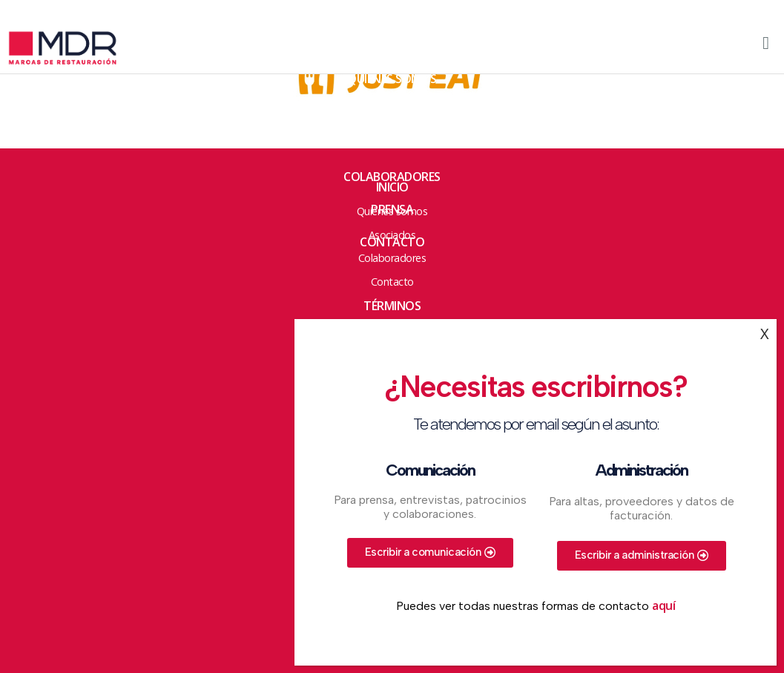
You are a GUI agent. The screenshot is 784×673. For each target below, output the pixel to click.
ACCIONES (392, 111)
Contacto (392, 242)
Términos (392, 306)
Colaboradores (392, 177)
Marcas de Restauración (82, 48)
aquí (663, 605)
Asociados (392, 144)
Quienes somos (392, 79)
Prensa (392, 209)
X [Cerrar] (765, 334)
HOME (392, 46)
